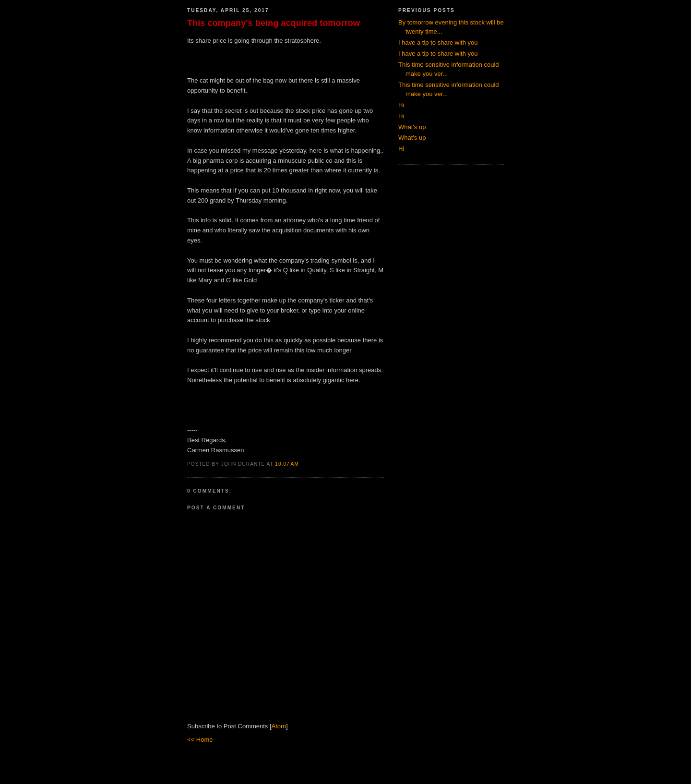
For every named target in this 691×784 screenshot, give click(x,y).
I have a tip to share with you (438, 42)
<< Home (200, 740)
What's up (412, 127)
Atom (279, 726)
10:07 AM (287, 464)
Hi (401, 105)
